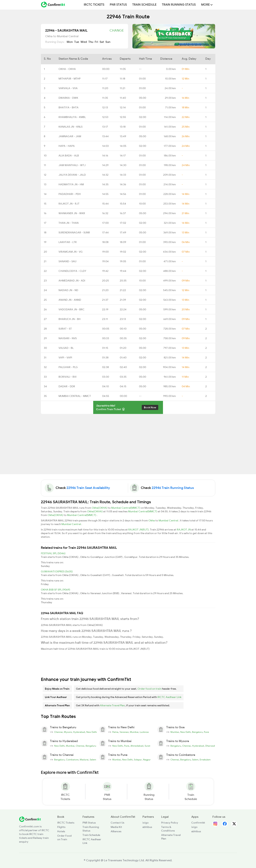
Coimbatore (72, 760)
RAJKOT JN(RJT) (138, 530)
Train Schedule (144, 5)
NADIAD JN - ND (68, 290)
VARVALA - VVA (68, 88)
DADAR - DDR (67, 386)
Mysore (68, 732)
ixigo (146, 823)
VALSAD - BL (66, 348)
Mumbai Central (169, 520)
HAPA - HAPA (67, 146)
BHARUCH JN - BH (69, 319)
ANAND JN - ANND (70, 300)
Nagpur (147, 760)
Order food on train (150, 689)
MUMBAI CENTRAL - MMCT (75, 396)
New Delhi (92, 732)
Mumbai (134, 732)
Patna (115, 732)
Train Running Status (179, 5)
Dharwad (210, 746)
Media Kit (116, 827)
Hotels (61, 831)
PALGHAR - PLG (68, 367)
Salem (93, 760)
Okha (152, 520)
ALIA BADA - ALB (69, 156)
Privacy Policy (170, 823)
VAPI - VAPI (65, 358)
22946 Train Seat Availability (88, 488)
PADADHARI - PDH (70, 194)
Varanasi (124, 732)
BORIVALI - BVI (67, 377)
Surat (147, 746)
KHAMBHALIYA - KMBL (72, 117)
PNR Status (118, 5)
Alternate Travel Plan (112, 705)
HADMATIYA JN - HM (71, 184)
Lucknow (144, 732)
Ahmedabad (137, 746)
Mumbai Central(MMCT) (126, 508)
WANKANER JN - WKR (72, 213)
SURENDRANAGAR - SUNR (74, 232)
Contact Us (117, 823)
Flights (61, 827)
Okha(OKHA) (100, 508)
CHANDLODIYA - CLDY (72, 271)
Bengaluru (197, 732)
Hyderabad (79, 732)
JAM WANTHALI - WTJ (72, 165)
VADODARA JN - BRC (71, 309)
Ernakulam (205, 760)
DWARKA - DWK (68, 98)
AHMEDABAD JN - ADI (72, 281)
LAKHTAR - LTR (68, 242)
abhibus (147, 827)
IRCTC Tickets (94, 5)
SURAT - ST (65, 329)
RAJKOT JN (184, 530)
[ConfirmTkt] (30, 819)
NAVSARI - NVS (68, 338)
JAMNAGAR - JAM (70, 136)
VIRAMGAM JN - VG (71, 252)
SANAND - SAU (67, 261)
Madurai (84, 760)
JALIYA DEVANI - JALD (72, 175)
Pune (206, 732)
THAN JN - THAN (68, 223)
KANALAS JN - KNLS (70, 127)
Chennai (58, 732)
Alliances (116, 831)
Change (117, 30)
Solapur (138, 760)
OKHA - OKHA (67, 69)
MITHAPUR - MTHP (69, 79)
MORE (207, 5)
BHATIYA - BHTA (68, 107)
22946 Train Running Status (173, 488)
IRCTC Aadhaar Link (169, 697)
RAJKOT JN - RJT (69, 204)
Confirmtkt (198, 823)
